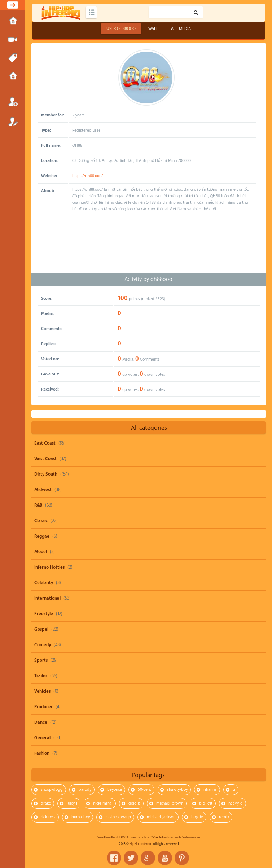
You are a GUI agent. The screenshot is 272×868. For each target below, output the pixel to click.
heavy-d (236, 803)
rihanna (210, 790)
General (42, 738)
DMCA (124, 837)
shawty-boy (177, 790)
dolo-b (134, 803)
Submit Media (13, 40)
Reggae (42, 536)
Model (41, 552)
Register (13, 122)
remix (224, 817)
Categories (91, 12)
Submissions (13, 76)
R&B (38, 505)
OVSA (154, 837)
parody (85, 790)
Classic (41, 521)
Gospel (41, 629)
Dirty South (46, 474)
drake (46, 803)
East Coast (45, 443)
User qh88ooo (121, 29)
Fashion (42, 753)
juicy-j (72, 803)
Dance (41, 722)
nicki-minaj (103, 803)
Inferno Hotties (49, 567)
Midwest (43, 490)
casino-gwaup (118, 817)
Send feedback (108, 837)
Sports (41, 660)
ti (234, 790)
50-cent (144, 790)
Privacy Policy (139, 837)
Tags (13, 58)
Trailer (41, 676)
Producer (43, 707)
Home (13, 21)
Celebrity (44, 583)
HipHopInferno (140, 844)
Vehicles (42, 691)
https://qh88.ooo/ (87, 176)
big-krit (206, 803)
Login (13, 102)
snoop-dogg (52, 790)
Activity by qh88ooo (148, 279)
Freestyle (44, 614)
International (47, 598)
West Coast (45, 459)
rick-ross (48, 817)
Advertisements (170, 837)
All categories (149, 428)
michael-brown (170, 803)
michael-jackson (161, 817)
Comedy (43, 645)
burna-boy (81, 817)
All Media (181, 29)
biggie (197, 817)
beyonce (115, 790)
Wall (153, 29)
